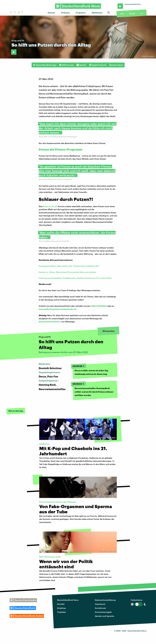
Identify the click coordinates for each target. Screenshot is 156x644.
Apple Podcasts (98, 65)
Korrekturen (100, 608)
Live (122, 13)
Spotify (81, 65)
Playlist (132, 13)
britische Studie (50, 206)
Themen (51, 13)
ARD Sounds (66, 65)
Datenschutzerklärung (105, 600)
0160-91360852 (99, 306)
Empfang (61, 608)
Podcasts (65, 13)
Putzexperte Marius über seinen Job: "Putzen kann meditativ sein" (69, 266)
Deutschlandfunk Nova (68, 600)
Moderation (97, 13)
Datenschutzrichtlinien (50, 322)
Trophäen (62, 612)
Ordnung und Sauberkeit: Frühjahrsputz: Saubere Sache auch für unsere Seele (75, 278)
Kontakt (61, 604)
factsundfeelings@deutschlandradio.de (58, 309)
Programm (81, 13)
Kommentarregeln (103, 612)
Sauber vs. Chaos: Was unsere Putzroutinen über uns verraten (67, 272)
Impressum (100, 604)
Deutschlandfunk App (45, 65)
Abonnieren (116, 65)
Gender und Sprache (105, 616)
